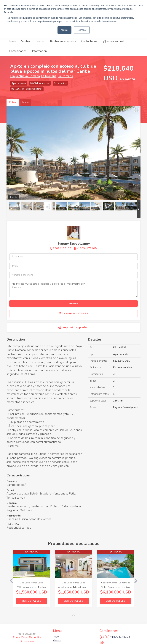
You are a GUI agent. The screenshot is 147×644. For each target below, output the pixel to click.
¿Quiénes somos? (114, 41)
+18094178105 (87, 248)
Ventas (26, 41)
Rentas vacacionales (63, 41)
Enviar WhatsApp (74, 313)
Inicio (12, 41)
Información (39, 51)
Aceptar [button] (64, 30)
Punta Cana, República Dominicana (27, 637)
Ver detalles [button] (31, 601)
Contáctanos (89, 41)
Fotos (13, 102)
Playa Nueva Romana (25, 76)
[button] (10, 580)
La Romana (49, 76)
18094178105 (62, 248)
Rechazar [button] (82, 30)
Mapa (25, 102)
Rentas (40, 41)
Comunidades (18, 51)
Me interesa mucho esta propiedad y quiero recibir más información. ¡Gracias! (73, 289)
